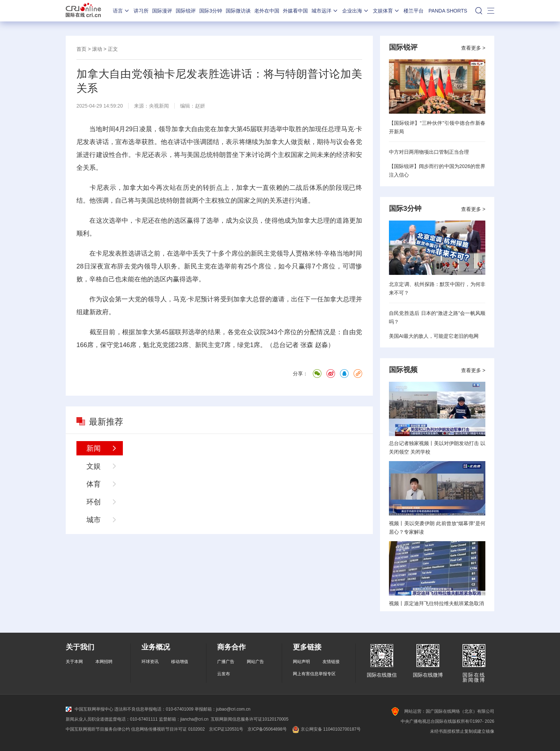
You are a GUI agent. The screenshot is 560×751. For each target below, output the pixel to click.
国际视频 (403, 370)
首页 (81, 49)
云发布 (224, 674)
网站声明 (301, 662)
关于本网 (74, 662)
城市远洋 (325, 11)
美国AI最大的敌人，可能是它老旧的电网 (434, 336)
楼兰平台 (414, 11)
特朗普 (223, 155)
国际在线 (83, 11)
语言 (121, 11)
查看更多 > (473, 48)
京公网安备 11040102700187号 (326, 729)
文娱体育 (386, 11)
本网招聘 (104, 662)
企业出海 (356, 11)
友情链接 (331, 662)
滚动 (97, 49)
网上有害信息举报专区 (314, 674)
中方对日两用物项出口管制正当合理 (429, 152)
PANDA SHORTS (448, 11)
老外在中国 (267, 11)
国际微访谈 (238, 11)
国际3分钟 (211, 11)
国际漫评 (162, 11)
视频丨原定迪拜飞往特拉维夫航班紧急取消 (436, 603)
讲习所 (141, 11)
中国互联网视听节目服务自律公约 (98, 729)
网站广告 (255, 662)
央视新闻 (159, 106)
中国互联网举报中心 (89, 709)
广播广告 (226, 662)
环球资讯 (150, 662)
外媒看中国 (295, 11)
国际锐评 (186, 11)
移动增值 (180, 662)
